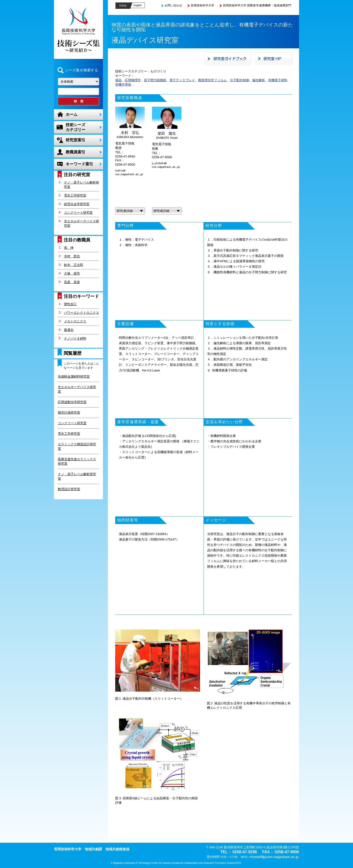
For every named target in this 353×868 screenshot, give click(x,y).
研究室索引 (76, 140)
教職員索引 (76, 152)
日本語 (123, 6)
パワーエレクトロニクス (82, 313)
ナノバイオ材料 (75, 338)
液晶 (118, 80)
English (138, 5)
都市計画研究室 (69, 413)
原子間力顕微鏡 (155, 80)
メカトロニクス (75, 321)
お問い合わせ (173, 5)
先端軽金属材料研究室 (74, 376)
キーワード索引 (79, 164)
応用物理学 (133, 80)
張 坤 (69, 248)
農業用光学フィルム (212, 80)
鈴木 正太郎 (74, 265)
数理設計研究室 (69, 489)
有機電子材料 (278, 80)
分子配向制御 (240, 80)
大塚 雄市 (72, 273)
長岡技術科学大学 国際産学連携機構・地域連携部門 (257, 5)
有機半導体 (123, 85)
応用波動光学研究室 (72, 402)
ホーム (72, 114)
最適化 (69, 330)
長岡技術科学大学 (202, 5)
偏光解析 (259, 80)
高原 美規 (72, 282)
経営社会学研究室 (77, 204)
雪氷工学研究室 (75, 195)
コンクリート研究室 (78, 213)
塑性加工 (70, 304)
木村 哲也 (72, 256)
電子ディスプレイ (182, 80)
